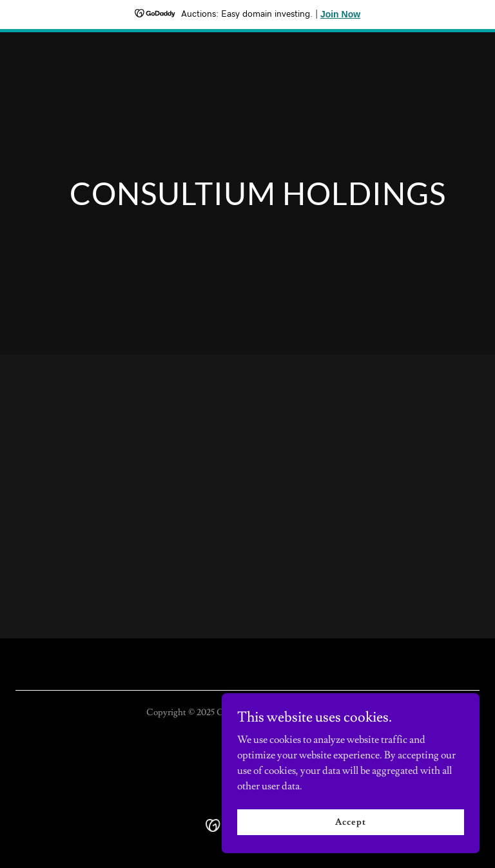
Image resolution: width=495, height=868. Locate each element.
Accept (350, 822)
